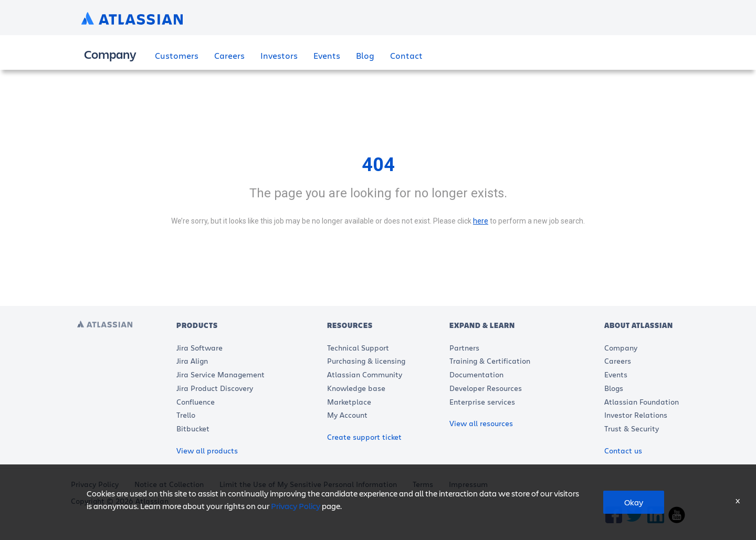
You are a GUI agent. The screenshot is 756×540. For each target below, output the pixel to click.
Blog (365, 55)
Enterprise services (482, 401)
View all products (207, 451)
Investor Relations (636, 415)
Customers (177, 55)
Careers (229, 55)
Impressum (468, 484)
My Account (347, 415)
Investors (279, 55)
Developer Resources (486, 388)
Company (621, 348)
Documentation (476, 374)
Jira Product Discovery (215, 388)
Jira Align (192, 361)
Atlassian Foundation (642, 401)
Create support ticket (364, 437)
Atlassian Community (365, 374)
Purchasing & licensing (366, 361)
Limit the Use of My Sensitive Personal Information (308, 484)
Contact (406, 55)
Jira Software (199, 348)
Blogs (614, 388)
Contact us (623, 451)
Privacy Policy (95, 484)
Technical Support (358, 348)
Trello (186, 415)
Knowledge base (356, 388)
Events (327, 55)
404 (378, 165)
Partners (464, 348)
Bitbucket (193, 428)
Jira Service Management (220, 374)
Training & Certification (490, 361)
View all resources (481, 423)
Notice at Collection (169, 484)
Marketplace (349, 401)
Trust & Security (632, 428)
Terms (423, 484)
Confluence (196, 401)
